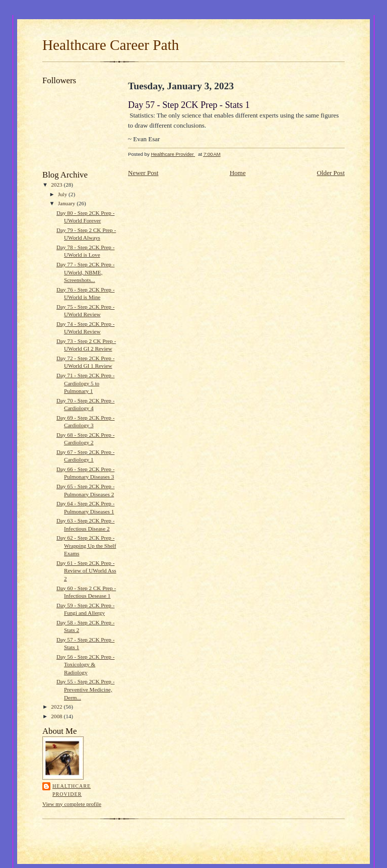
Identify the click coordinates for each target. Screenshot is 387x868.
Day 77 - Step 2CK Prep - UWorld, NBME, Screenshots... (85, 272)
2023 (57, 185)
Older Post (331, 173)
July (63, 194)
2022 (57, 707)
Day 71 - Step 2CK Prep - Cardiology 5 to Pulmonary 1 (85, 383)
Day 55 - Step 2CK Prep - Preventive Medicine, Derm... (85, 689)
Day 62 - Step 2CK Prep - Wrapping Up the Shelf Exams (86, 545)
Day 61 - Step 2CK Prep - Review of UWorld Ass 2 (86, 571)
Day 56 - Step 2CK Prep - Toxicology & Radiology (85, 664)
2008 (57, 716)
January (68, 203)
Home (238, 173)
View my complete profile (72, 804)
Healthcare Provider (72, 790)
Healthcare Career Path (111, 45)
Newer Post (143, 173)
